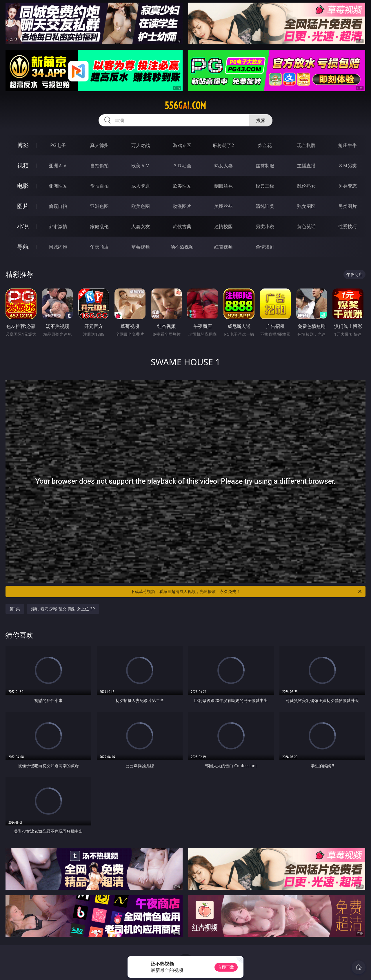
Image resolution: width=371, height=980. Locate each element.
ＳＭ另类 (348, 166)
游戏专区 (182, 145)
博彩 (23, 145)
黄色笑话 (306, 226)
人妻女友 (141, 226)
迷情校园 (223, 226)
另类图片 (348, 206)
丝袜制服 (265, 166)
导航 (23, 247)
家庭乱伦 (99, 226)
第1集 (15, 609)
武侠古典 (182, 226)
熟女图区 (306, 206)
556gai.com (185, 106)
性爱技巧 (348, 226)
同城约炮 (58, 247)
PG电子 (58, 145)
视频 (23, 165)
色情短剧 (265, 247)
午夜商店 (99, 247)
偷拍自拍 (99, 186)
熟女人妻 (223, 166)
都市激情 (58, 226)
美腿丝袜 (223, 206)
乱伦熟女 (306, 186)
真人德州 (99, 145)
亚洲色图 (99, 206)
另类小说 (265, 226)
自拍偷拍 (99, 166)
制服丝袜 (223, 186)
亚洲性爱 (58, 186)
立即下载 (226, 967)
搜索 (261, 120)
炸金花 (265, 145)
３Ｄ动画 (182, 166)
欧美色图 (141, 206)
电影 (23, 186)
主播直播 (306, 166)
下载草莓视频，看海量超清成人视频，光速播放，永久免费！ (247, 591)
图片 (23, 206)
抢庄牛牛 (348, 145)
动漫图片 (182, 206)
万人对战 (141, 145)
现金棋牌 (306, 145)
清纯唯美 (265, 206)
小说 (23, 226)
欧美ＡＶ (141, 166)
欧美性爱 (182, 186)
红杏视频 (223, 247)
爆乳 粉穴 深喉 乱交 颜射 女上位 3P (63, 609)
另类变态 (348, 186)
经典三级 (265, 186)
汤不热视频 (182, 247)
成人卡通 (141, 186)
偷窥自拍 (58, 206)
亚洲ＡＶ (58, 166)
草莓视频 (141, 247)
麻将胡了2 (223, 145)
